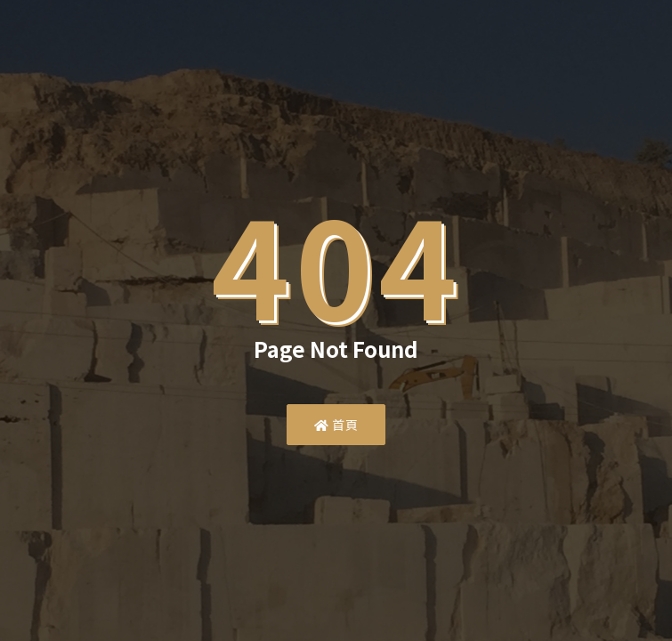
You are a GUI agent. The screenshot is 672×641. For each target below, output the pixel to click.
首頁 (336, 425)
